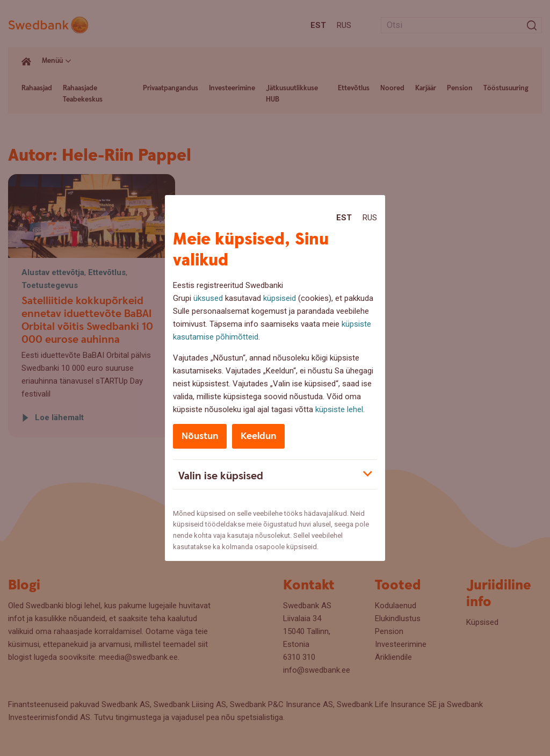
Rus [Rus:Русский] (370, 218)
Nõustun (200, 436)
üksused (208, 298)
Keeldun (258, 436)
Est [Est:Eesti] (344, 218)
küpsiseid (280, 298)
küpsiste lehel (339, 409)
